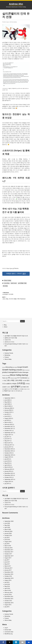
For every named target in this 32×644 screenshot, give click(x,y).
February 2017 (8, 445)
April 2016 (7, 465)
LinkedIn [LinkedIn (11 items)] (19, 370)
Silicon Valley (8, 280)
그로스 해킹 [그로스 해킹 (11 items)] (10, 380)
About (6, 327)
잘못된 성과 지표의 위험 (11, 338)
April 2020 (7, 404)
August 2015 (8, 481)
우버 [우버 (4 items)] (11, 389)
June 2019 (7, 416)
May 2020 (7, 402)
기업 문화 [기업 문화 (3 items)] (25, 381)
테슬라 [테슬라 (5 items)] (6, 391)
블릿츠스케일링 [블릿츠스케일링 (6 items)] (12, 384)
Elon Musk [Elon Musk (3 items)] (15, 367)
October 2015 (8, 477)
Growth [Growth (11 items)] (25, 367)
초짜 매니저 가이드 (9, 342)
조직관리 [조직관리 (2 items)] (25, 389)
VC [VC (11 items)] (9, 378)
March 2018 (8, 422)
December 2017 (9, 427)
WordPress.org (9, 634)
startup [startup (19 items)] (25, 375)
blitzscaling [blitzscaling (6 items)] (9, 367)
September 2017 (9, 433)
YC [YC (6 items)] (18, 378)
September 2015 (9, 479)
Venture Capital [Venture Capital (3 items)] (14, 378)
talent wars (14, 283)
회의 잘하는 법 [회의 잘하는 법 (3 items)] (19, 391)
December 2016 (9, 449)
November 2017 (9, 428)
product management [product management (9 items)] (10, 372)
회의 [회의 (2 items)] (15, 391)
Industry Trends (9, 353)
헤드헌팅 (5, 286)
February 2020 (8, 408)
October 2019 (8, 412)
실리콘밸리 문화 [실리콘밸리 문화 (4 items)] (25, 387)
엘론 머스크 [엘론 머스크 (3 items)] (7, 389)
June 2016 (7, 461)
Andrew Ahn (16, 4)
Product (7, 357)
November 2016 (9, 451)
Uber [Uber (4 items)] (7, 378)
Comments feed (9, 632)
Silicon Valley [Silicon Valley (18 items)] (16, 375)
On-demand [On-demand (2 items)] (27, 370)
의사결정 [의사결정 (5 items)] (15, 389)
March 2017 (8, 443)
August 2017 (8, 435)
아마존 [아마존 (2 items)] (3, 389)
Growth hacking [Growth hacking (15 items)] (9, 370)
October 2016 (8, 453)
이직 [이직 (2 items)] (19, 389)
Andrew (15, 22)
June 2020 (7, 400)
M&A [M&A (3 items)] (24, 370)
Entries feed (8, 630)
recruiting (7, 283)
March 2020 (8, 406)
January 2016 (8, 471)
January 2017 (8, 447)
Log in (6, 628)
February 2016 (8, 469)
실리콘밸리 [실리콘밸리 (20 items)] (16, 386)
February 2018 (8, 424)
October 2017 (8, 431)
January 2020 (8, 410)
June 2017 (7, 439)
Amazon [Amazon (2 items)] (4, 367)
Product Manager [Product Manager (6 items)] (23, 372)
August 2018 (8, 418)
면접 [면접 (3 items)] (6, 384)
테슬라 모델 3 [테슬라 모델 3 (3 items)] (11, 391)
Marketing (7, 355)
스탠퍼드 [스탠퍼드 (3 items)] (9, 387)
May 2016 (7, 463)
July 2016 (7, 459)
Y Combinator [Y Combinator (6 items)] (23, 378)
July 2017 (7, 437)
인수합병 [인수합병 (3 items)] (21, 389)
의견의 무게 (8, 340)
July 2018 (7, 420)
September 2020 (9, 398)
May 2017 (7, 441)
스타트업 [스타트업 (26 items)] (21, 383)
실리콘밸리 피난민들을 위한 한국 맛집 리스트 (16, 336)
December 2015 (9, 473)
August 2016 (8, 457)
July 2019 (7, 414)
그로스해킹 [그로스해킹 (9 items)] (18, 380)
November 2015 (9, 475)
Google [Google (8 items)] (20, 367)
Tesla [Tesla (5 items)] (4, 378)
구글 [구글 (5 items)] (5, 380)
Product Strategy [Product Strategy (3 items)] (6, 375)
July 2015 (7, 484)
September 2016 (9, 455)
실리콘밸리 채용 (22, 283)
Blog (5, 325)
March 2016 (8, 467)
